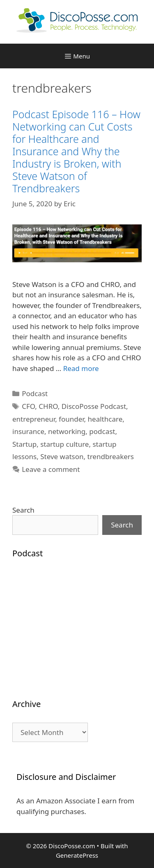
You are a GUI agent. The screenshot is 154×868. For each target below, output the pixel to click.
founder (71, 419)
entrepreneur (34, 419)
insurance (28, 431)
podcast (102, 431)
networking (67, 431)
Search (23, 510)
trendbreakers (111, 456)
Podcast (35, 393)
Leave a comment (51, 469)
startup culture (64, 444)
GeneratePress (77, 855)
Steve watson (62, 456)
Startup (24, 444)
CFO (28, 406)
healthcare (105, 419)
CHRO (48, 406)
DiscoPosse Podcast (94, 406)
